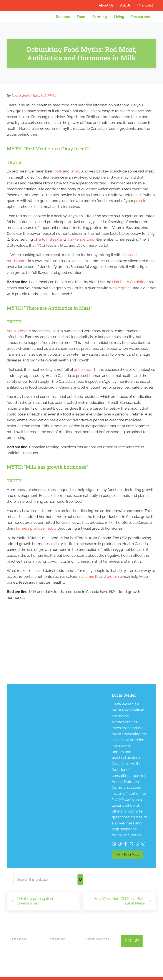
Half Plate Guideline (129, 287)
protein (140, 205)
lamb (75, 175)
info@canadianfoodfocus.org (105, 882)
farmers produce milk (34, 535)
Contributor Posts (83, 780)
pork (58, 175)
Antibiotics (16, 336)
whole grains (120, 292)
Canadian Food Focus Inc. (79, 972)
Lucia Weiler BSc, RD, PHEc (34, 98)
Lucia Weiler (77, 703)
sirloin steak (48, 244)
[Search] (80, 805)
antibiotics (83, 375)
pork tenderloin (80, 244)
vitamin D (90, 584)
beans (127, 259)
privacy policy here (105, 892)
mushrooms (17, 265)
